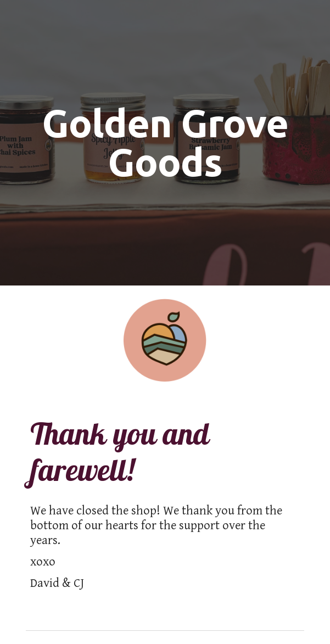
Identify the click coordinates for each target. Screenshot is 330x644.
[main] (165, 142)
